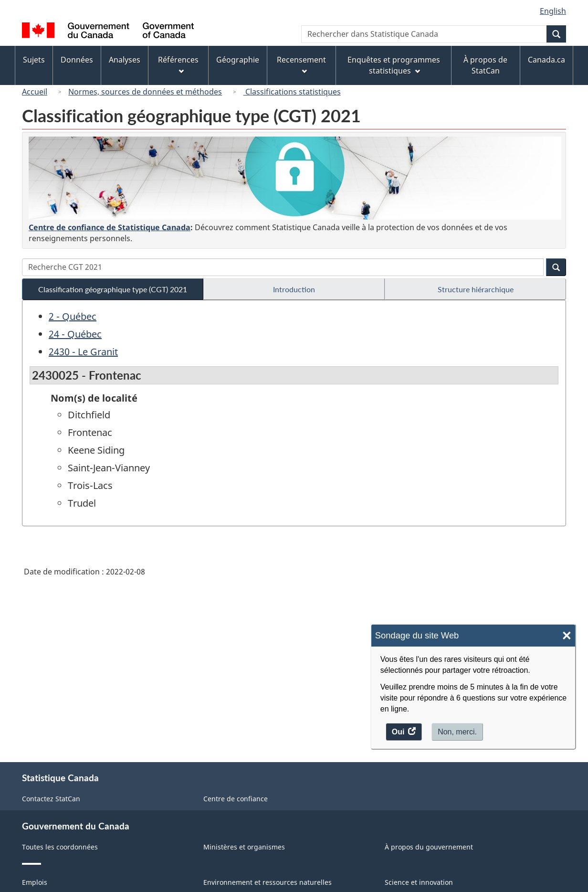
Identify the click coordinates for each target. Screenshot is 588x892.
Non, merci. (457, 732)
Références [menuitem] (178, 64)
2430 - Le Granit (83, 352)
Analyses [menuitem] (125, 60)
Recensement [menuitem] (301, 64)
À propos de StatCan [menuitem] (485, 65)
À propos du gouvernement (429, 847)
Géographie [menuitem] (238, 60)
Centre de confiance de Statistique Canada (110, 227)
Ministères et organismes (244, 847)
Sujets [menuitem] (34, 60)
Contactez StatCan (51, 799)
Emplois (35, 882)
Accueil (35, 92)
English (553, 11)
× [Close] (567, 636)
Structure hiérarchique (476, 289)
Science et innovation (419, 882)
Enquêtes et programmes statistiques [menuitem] (394, 65)
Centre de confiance (236, 799)
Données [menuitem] (77, 60)
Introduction (294, 289)
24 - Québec (75, 334)
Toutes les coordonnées (60, 847)
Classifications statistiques (292, 92)
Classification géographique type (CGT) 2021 (113, 289)
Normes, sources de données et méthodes (145, 92)
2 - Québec (73, 316)
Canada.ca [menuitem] (546, 60)
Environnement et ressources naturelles (268, 882)
